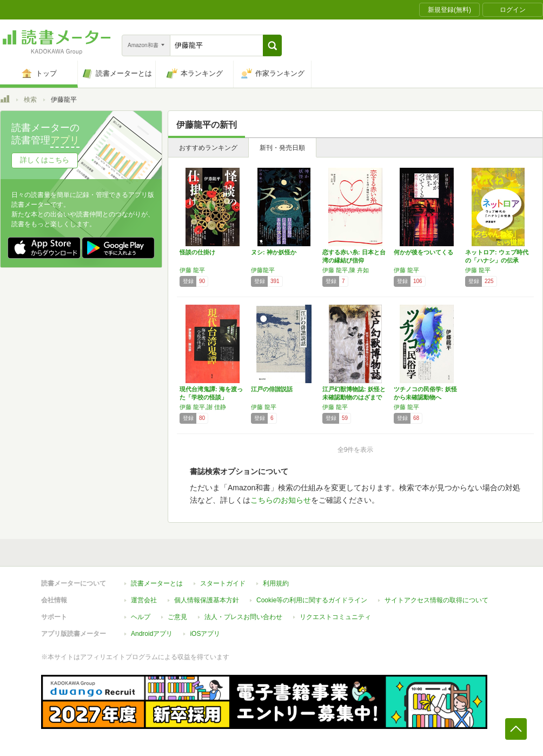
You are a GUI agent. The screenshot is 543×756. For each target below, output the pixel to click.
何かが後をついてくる (423, 252)
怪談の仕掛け (197, 252)
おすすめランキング (208, 148)
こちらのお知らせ (281, 500)
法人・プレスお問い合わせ (243, 617)
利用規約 (276, 583)
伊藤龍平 (263, 270)
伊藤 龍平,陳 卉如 (346, 270)
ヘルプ (141, 617)
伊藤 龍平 (192, 270)
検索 (30, 100)
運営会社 (144, 600)
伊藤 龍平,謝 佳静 (203, 407)
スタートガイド (223, 583)
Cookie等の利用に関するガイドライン (312, 600)
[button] (272, 45)
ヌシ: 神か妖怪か (274, 252)
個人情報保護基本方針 (207, 600)
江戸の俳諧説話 (272, 389)
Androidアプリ (152, 634)
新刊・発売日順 (282, 148)
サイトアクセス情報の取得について (436, 600)
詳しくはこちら (45, 160)
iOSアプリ (205, 634)
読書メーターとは (157, 583)
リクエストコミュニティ (335, 617)
